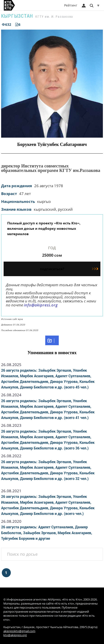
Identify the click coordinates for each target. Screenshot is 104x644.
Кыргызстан (17, 16)
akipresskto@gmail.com (19, 631)
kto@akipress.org (15, 635)
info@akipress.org (41, 305)
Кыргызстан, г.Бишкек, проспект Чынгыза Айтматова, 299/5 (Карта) (50, 627)
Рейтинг (71, 5)
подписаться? (69, 269)
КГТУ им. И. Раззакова (54, 16)
